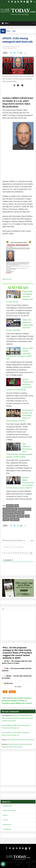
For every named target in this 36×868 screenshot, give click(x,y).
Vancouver (6, 519)
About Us (5, 815)
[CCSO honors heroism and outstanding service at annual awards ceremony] (13, 413)
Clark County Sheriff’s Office (10, 509)
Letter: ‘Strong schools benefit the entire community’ (21, 740)
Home (8, 31)
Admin (27, 862)
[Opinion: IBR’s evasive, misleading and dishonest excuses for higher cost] (13, 351)
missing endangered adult (24, 509)
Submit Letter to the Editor (9, 811)
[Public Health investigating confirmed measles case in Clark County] (13, 294)
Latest (16, 506)
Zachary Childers (15, 519)
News (14, 31)
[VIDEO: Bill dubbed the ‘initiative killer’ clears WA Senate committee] (13, 323)
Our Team (6, 820)
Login (31, 540)
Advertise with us (7, 825)
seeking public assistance (9, 516)
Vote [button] (5, 692)
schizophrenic (20, 516)
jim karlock (4, 725)
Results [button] (12, 692)
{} (25, 553)
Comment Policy (7, 829)
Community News (12, 48)
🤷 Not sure (8, 683)
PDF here (9, 279)
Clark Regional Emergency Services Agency (13, 513)
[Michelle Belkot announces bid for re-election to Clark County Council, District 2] (13, 480)
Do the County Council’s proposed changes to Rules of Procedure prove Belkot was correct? (17, 701)
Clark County (10, 506)
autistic (27, 516)
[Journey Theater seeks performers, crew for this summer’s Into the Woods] (13, 382)
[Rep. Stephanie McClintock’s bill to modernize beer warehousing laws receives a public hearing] (13, 447)
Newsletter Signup (8, 806)
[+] (27, 553)
